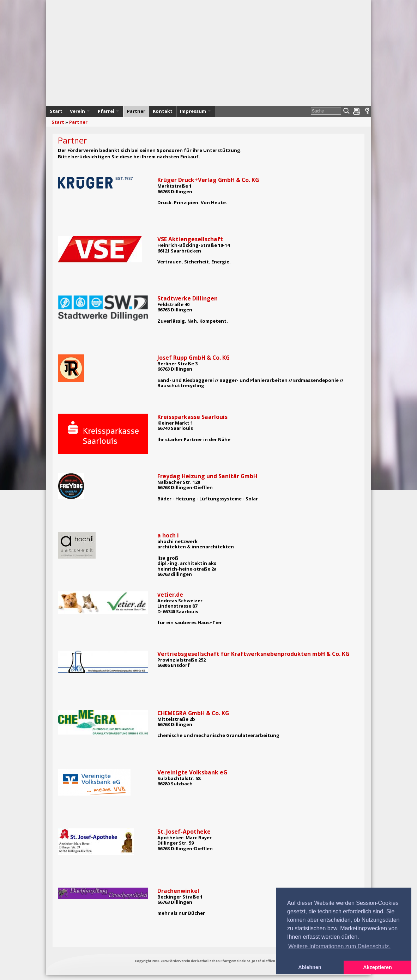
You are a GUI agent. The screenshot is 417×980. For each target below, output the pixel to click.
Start (58, 122)
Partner (78, 122)
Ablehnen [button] (310, 967)
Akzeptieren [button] (377, 967)
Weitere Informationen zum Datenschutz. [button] (339, 946)
